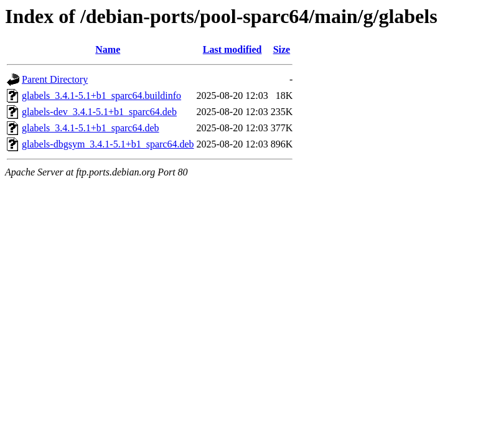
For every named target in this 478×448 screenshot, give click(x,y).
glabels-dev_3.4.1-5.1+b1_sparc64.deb (99, 112)
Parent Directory (55, 79)
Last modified (232, 49)
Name (108, 49)
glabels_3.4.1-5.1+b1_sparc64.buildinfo (101, 96)
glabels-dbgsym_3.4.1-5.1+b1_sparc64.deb (108, 144)
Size (282, 49)
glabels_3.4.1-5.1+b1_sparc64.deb (91, 128)
